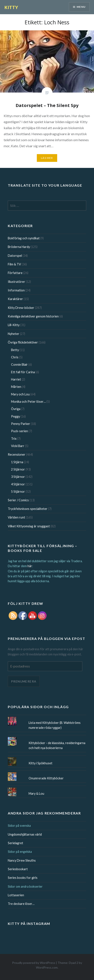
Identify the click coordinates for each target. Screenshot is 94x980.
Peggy (15, 416)
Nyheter (14, 334)
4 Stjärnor (18, 484)
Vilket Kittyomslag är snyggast (29, 526)
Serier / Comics (18, 500)
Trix (14, 439)
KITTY (11, 7)
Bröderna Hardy (19, 247)
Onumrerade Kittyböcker (46, 778)
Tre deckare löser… (21, 904)
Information (16, 290)
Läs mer (47, 158)
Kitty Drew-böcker (21, 308)
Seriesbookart (18, 869)
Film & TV (14, 264)
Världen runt (16, 517)
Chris (15, 357)
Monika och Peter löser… (28, 402)
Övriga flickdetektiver (23, 342)
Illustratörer (16, 282)
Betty (15, 350)
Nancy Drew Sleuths (22, 860)
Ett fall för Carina (23, 372)
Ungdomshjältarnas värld (25, 834)
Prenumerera (24, 681)
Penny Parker (21, 424)
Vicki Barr (18, 446)
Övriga (16, 409)
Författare (15, 273)
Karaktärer (15, 299)
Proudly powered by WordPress (34, 963)
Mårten (16, 387)
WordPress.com (47, 967)
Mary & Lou (36, 793)
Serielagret (15, 843)
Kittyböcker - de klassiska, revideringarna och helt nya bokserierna (57, 745)
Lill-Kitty (14, 325)
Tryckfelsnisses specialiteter (28, 509)
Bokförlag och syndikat (24, 238)
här (30, 566)
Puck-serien (19, 431)
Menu (81, 7)
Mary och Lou (20, 394)
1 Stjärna (17, 462)
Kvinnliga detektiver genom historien (33, 316)
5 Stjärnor (18, 492)
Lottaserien (16, 895)
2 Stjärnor (18, 469)
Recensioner (17, 454)
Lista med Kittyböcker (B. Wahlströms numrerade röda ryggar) (55, 725)
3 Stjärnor (18, 477)
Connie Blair (19, 365)
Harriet (16, 379)
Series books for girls (23, 878)
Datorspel (15, 256)
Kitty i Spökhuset (41, 763)
